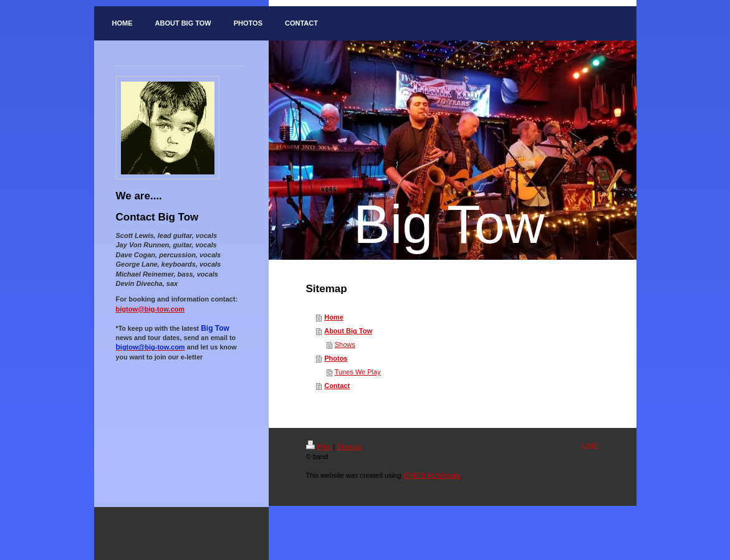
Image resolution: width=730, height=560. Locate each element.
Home (334, 317)
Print (319, 447)
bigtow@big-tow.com (151, 309)
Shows (345, 344)
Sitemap (349, 447)
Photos (336, 358)
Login (591, 445)
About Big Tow (348, 331)
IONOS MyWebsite (432, 475)
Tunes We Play (358, 372)
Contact (337, 386)
